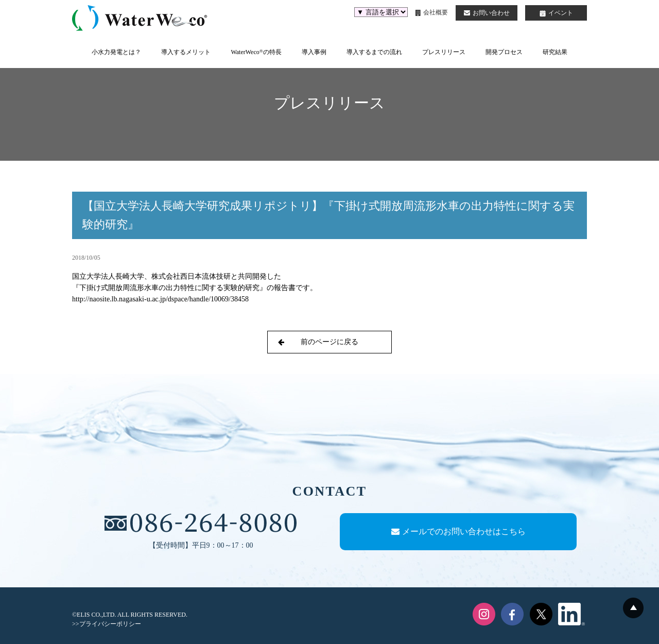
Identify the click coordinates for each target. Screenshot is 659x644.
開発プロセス (504, 52)
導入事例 (314, 52)
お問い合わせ (487, 13)
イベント (556, 13)
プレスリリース (444, 52)
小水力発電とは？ (116, 52)
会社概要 (432, 12)
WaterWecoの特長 (256, 52)
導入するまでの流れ (374, 52)
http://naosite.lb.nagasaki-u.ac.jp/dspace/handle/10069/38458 (160, 299)
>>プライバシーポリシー (107, 624)
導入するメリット (186, 52)
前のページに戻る (318, 342)
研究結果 (555, 52)
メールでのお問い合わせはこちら (458, 531)
